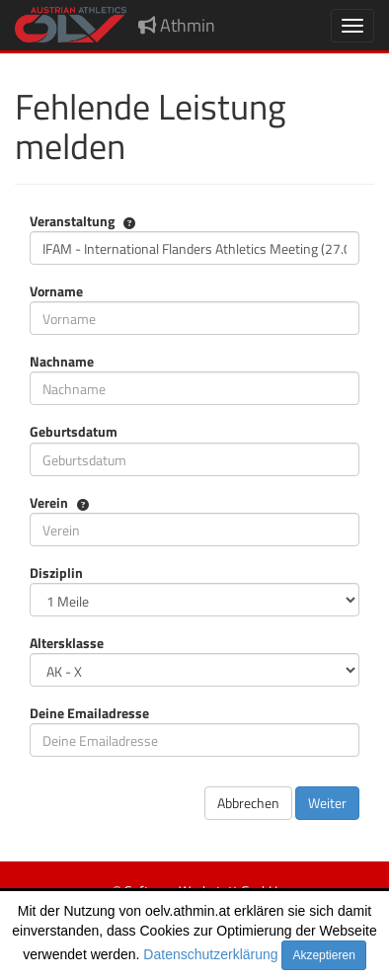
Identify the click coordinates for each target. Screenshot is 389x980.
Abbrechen (248, 803)
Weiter (327, 803)
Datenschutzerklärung (210, 954)
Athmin (177, 25)
